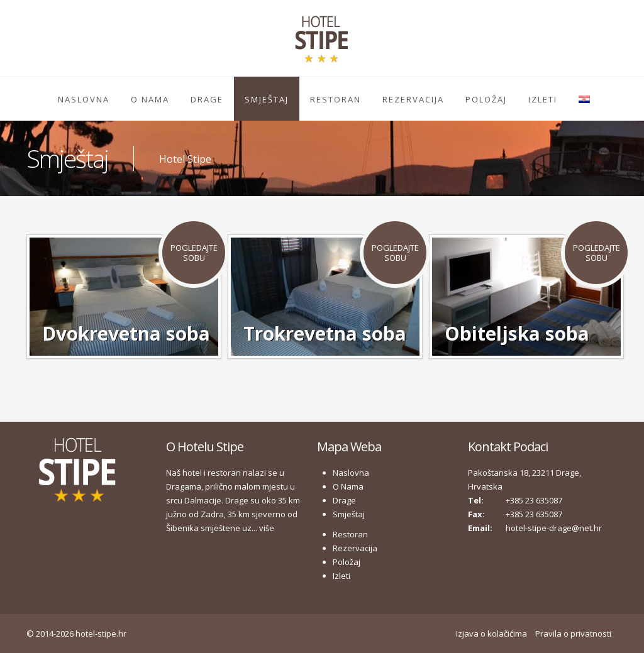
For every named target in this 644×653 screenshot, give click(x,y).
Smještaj (267, 99)
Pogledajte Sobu (194, 253)
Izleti (543, 99)
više (267, 528)
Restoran (336, 99)
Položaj (486, 99)
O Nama (150, 99)
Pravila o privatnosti (573, 634)
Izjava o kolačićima (491, 634)
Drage (207, 99)
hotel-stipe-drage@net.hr (554, 528)
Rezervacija (413, 99)
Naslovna (84, 99)
